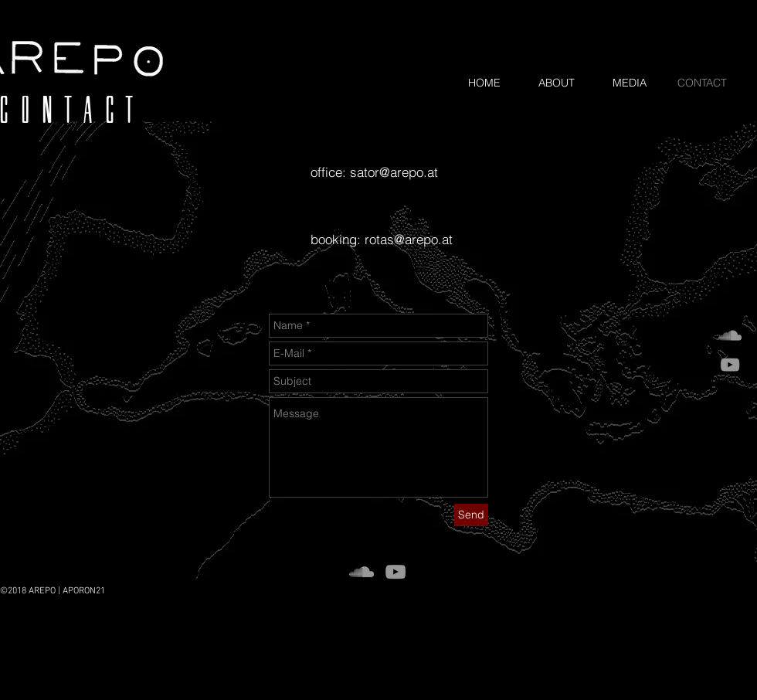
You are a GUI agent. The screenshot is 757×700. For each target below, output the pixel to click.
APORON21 (84, 591)
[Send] (471, 515)
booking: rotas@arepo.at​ (382, 239)
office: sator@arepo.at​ (374, 172)
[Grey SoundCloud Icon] (730, 335)
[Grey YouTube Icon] (730, 365)
